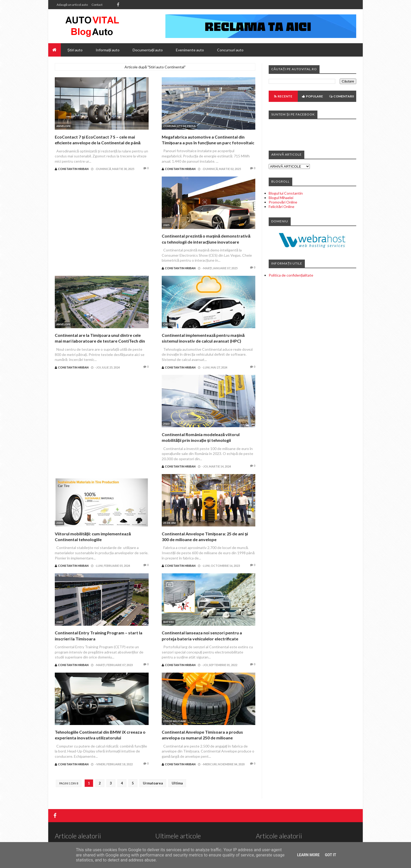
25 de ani (170, 523)
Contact (97, 5)
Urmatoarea (153, 783)
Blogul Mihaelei (281, 198)
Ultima (177, 783)
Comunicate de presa (179, 126)
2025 (166, 225)
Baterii (169, 622)
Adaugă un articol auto (72, 5)
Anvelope (64, 126)
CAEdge (169, 324)
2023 (166, 424)
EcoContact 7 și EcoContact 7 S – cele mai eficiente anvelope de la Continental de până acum (98, 143)
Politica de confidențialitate (291, 275)
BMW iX (61, 721)
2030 (60, 523)
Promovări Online (283, 202)
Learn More (308, 855)
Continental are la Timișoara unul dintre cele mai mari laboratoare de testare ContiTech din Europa (100, 341)
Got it (330, 855)
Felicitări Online (282, 207)
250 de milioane (175, 721)
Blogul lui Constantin (286, 193)
